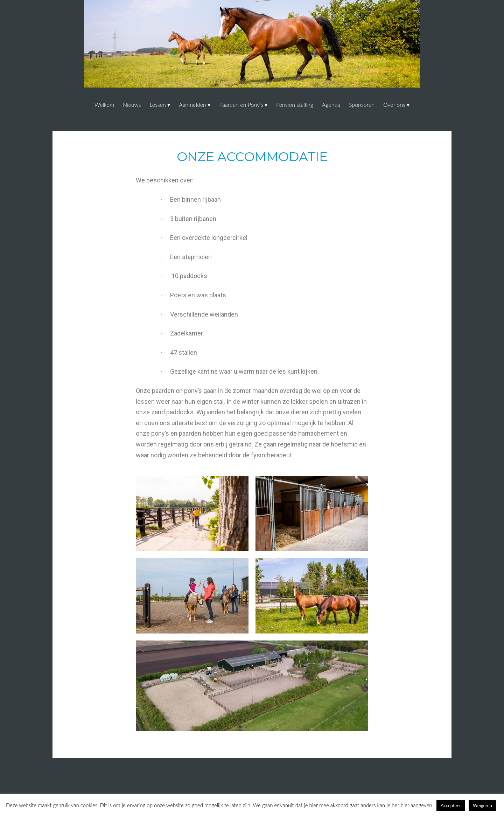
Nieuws (132, 104)
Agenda (331, 104)
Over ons (394, 104)
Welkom (104, 104)
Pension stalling (295, 104)
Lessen (157, 104)
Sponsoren (362, 104)
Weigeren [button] (482, 805)
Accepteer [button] (451, 805)
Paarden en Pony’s (241, 104)
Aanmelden (192, 104)
